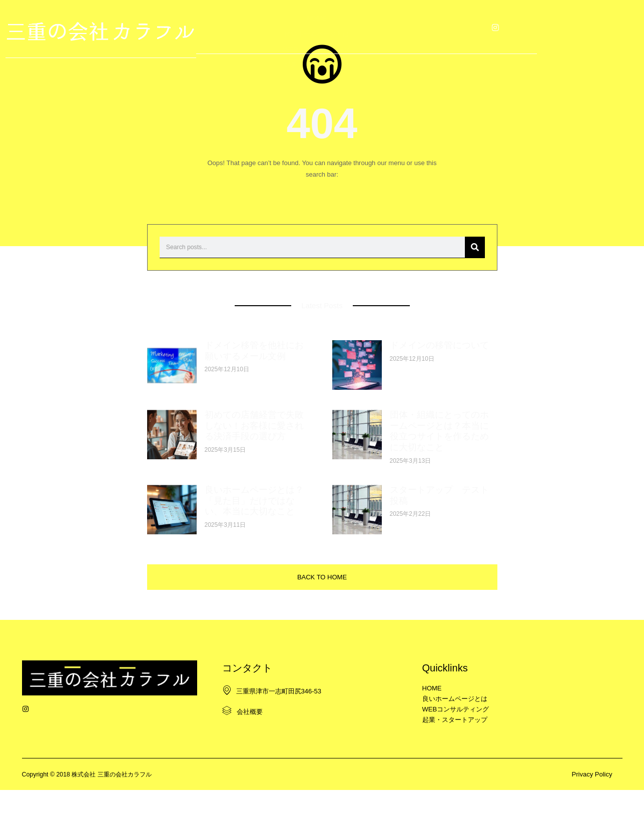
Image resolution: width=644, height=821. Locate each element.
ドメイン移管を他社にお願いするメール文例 (254, 364)
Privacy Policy (592, 805)
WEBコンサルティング (350, 26)
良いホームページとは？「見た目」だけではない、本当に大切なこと (254, 514)
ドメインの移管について (439, 358)
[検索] (475, 260)
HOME (201, 26)
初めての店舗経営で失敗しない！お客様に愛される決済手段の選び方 (254, 439)
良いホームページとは (264, 26)
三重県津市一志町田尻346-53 (271, 710)
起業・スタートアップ (436, 26)
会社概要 (242, 730)
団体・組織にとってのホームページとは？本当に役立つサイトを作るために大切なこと (439, 444)
